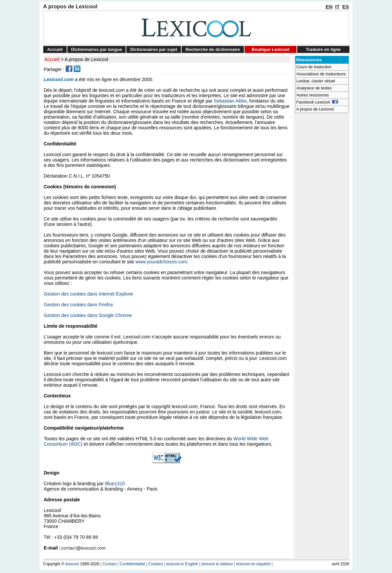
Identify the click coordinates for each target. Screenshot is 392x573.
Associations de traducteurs (321, 74)
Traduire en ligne (323, 49)
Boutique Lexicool (271, 49)
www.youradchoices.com (161, 262)
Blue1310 (115, 484)
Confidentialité (132, 564)
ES (345, 7)
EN (329, 7)
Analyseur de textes (314, 88)
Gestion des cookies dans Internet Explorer (89, 294)
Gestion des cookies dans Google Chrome (88, 315)
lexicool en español (253, 564)
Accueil (55, 49)
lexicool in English (182, 564)
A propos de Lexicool (86, 59)
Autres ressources (313, 95)
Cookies (156, 564)
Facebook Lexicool (317, 102)
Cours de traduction (314, 67)
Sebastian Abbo (230, 101)
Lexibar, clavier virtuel (316, 81)
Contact (109, 564)
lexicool (72, 564)
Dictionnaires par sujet (154, 49)
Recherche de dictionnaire (213, 49)
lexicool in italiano (217, 564)
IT (337, 7)
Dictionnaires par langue (96, 49)
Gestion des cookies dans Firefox (79, 305)
